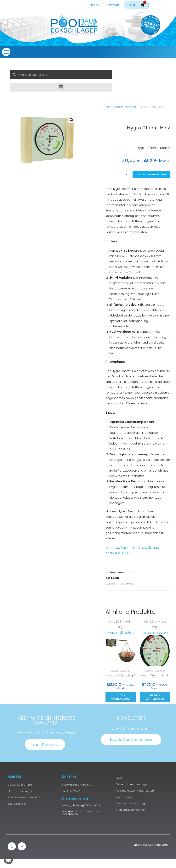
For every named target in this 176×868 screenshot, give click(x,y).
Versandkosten (121, 632)
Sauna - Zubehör (126, 107)
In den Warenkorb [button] (121, 697)
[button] (6, 52)
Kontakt (112, 5)
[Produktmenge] (120, 175)
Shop (93, 5)
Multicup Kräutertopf (121, 675)
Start (108, 107)
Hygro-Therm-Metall (155, 675)
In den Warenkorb (151, 174)
